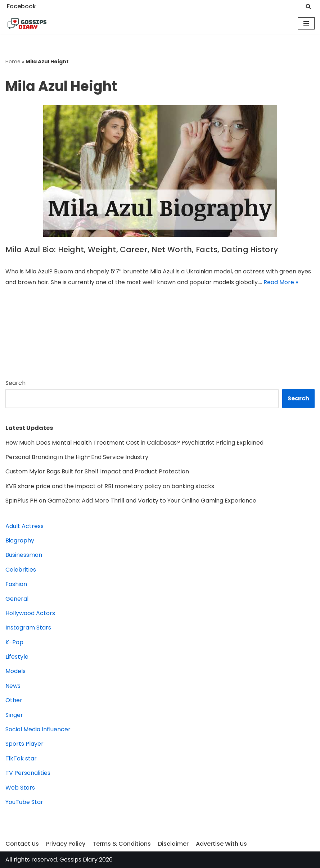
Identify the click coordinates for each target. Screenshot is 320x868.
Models (15, 671)
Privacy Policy (66, 844)
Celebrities (21, 570)
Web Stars (20, 788)
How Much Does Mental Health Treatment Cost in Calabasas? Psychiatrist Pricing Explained (134, 443)
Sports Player (24, 744)
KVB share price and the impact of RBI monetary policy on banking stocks (110, 486)
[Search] (308, 6)
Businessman (24, 555)
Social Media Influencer (38, 729)
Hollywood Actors (30, 613)
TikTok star (21, 758)
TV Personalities (28, 773)
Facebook (21, 6)
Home (13, 62)
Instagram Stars (28, 628)
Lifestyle (17, 657)
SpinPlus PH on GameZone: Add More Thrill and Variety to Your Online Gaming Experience (131, 501)
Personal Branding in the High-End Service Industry (77, 457)
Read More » (281, 282)
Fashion (16, 584)
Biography (20, 540)
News (13, 686)
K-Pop (14, 642)
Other (14, 700)
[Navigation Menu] (306, 23)
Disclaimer (173, 844)
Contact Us (22, 844)
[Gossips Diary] (27, 24)
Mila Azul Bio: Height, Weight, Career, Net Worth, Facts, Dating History (142, 249)
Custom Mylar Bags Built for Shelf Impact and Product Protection (97, 471)
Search (15, 383)
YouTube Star (24, 802)
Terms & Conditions (122, 844)
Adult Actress (24, 526)
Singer (14, 715)
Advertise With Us (221, 844)
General (17, 599)
